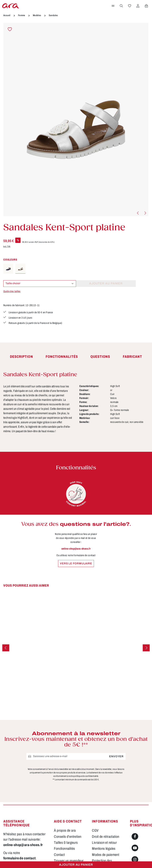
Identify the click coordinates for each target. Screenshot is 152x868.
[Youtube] (135, 848)
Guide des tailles (12, 291)
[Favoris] (130, 6)
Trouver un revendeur (69, 861)
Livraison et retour (104, 843)
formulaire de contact (19, 858)
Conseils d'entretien (68, 837)
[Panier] (146, 6)
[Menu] (113, 6)
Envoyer (116, 756)
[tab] (21, 357)
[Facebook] (135, 836)
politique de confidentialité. (86, 776)
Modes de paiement (106, 855)
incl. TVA (7, 246)
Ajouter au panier (76, 865)
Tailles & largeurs (66, 843)
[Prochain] (145, 213)
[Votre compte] (138, 6)
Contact (59, 855)
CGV (95, 830)
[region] (76, 120)
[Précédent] (138, 213)
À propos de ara (65, 830)
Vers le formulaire (76, 563)
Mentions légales (104, 849)
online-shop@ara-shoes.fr (76, 549)
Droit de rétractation (106, 837)
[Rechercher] (121, 6)
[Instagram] (135, 860)
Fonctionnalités (64, 849)
